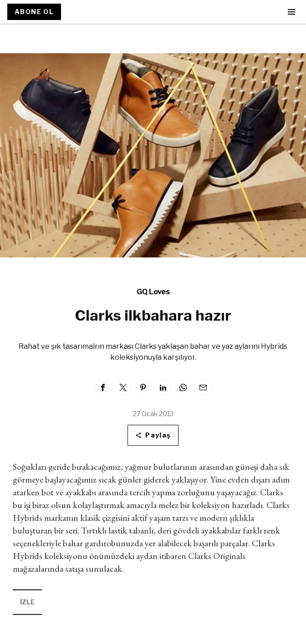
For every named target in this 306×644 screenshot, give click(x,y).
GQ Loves (153, 292)
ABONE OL (34, 12)
